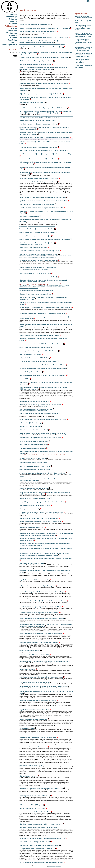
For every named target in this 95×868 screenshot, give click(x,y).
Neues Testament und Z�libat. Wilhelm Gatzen (34, 441)
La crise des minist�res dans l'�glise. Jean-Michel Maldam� (39, 414)
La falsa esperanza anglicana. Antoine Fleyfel (33, 719)
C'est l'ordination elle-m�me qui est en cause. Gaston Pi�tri (83, 61)
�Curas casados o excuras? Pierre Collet (32, 808)
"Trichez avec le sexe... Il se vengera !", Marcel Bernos (36, 61)
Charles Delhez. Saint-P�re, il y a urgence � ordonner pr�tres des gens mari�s (45, 239)
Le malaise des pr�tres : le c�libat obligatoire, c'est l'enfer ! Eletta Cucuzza (84, 49)
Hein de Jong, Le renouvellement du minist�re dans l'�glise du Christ (41, 863)
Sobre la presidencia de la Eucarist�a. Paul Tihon (35, 812)
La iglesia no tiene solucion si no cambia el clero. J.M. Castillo (39, 254)
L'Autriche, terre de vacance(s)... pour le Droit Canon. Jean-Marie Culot (41, 512)
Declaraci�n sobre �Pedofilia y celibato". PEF (34, 655)
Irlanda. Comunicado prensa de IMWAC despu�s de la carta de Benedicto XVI (44, 662)
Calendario (12, 35)
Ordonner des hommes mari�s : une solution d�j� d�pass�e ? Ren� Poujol (83, 42)
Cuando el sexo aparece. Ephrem (30, 651)
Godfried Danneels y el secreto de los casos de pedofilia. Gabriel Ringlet (42, 592)
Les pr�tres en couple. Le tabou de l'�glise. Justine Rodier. (38, 182)
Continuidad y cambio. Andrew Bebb (31, 765)
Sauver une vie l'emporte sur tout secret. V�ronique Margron (38, 159)
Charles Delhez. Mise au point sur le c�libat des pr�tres (37, 232)
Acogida (14, 14)
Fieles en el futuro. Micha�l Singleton (31, 805)
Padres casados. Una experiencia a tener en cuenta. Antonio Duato (40, 438)
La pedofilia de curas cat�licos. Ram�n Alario (34, 580)
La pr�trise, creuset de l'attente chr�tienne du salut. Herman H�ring (41, 47)
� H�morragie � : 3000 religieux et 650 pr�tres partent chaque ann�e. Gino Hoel (45, 308)
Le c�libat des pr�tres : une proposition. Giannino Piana (37, 121)
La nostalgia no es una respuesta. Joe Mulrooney (35, 796)
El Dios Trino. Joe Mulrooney (28, 776)
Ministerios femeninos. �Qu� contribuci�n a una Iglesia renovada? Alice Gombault (46, 559)
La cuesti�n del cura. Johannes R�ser (32, 563)
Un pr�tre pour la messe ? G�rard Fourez (33, 458)
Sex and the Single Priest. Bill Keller (31, 372)
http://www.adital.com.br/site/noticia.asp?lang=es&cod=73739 (35, 411)
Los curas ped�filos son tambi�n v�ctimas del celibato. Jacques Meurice (43, 601)
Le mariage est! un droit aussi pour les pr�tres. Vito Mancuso (39, 351)
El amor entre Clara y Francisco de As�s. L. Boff (35, 498)
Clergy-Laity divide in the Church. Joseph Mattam (35, 347)
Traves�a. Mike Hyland (27, 728)
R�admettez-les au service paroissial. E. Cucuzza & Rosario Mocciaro (41, 344)
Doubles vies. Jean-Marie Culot (29, 216)
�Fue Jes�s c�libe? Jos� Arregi (30, 423)
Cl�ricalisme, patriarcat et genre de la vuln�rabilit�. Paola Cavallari (41, 94)
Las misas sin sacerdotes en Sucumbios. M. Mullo (35, 505)
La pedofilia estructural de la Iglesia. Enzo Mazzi (34, 710)
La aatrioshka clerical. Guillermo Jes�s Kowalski (83, 17)
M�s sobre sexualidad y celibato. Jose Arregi (34, 430)
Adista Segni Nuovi (43, 406)
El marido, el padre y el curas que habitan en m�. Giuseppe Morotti (40, 405)
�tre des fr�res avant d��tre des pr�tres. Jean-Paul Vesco (39, 124)
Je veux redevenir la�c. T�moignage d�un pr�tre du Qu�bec (39, 335)
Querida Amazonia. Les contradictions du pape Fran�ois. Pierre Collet (41, 208)
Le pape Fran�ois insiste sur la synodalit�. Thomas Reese (38, 32)
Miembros (13, 24)
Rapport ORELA (24, 379)
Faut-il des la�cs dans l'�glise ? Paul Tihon (33, 445)
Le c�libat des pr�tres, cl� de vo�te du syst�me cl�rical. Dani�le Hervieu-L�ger (46, 154)
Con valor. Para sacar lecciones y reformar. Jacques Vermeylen (39, 613)
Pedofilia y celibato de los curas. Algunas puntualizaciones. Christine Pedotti (43, 686)
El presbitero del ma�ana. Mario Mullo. (32, 528)
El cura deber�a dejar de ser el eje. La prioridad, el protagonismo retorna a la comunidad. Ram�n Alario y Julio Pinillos (43, 281)
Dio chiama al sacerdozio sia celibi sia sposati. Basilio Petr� (38, 277)
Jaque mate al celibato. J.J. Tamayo (30, 354)
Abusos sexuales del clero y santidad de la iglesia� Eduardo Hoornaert (42, 619)
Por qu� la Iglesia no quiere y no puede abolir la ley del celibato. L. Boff (42, 502)
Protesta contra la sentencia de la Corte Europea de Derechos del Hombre (42, 433)
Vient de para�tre (9, 45)
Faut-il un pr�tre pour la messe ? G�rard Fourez (35, 466)
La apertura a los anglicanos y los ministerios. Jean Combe (38, 701)
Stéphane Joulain (52, 684)
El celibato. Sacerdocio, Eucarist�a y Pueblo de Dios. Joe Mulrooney (41, 824)
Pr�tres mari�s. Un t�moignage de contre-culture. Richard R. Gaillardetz (42, 375)
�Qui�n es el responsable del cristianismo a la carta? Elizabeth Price (41, 788)
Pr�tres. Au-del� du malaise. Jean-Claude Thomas (35, 64)
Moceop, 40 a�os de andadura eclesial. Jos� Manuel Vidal (38, 268)
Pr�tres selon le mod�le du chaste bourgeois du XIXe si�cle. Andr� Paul (43, 151)
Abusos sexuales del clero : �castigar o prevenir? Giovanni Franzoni (41, 634)
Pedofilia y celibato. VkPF (27, 669)
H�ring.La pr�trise (25, 49)
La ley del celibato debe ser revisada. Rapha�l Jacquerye (37, 586)
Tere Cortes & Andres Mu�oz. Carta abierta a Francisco (37, 229)
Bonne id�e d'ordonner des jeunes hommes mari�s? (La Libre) (39, 251)
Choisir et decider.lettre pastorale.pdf (29, 85)
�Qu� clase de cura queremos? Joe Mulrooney (34, 401)
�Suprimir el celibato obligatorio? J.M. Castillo (34, 358)
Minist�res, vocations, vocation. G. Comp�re (34, 488)
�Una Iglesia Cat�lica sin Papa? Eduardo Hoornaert (36, 409)
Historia (14, 21)
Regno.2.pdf (23, 104)
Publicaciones (11, 26)
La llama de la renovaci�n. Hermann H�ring (33, 463)
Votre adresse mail (13, 52)
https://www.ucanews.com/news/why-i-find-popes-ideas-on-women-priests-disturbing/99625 (42, 44)
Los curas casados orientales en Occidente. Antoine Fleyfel (38, 738)
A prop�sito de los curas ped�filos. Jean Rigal (34, 682)
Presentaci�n (11, 17)
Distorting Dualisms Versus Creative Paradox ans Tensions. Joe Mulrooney (43, 368)
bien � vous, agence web (54, 866)
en (85, 1)
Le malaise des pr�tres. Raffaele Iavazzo (32, 103)
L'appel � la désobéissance (26, 514)
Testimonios (12, 33)
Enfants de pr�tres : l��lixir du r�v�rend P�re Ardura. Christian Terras (43, 197)
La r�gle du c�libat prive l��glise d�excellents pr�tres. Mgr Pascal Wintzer (44, 84)
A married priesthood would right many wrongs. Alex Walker (38, 361)
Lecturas (13, 28)
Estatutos (13, 19)
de (91, 1)
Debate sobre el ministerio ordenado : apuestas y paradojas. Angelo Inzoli (42, 838)
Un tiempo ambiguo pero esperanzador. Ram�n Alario (36, 291)
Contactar (13, 42)
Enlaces (14, 38)
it (90, 1)
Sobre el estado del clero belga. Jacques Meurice (35, 842)
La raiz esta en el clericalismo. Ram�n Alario (33, 247)
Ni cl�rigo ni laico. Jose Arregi (29, 509)
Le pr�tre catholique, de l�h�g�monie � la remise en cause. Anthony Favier (84, 35)
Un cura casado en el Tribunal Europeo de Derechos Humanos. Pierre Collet (43, 419)
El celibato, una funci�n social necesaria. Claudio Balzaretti (38, 828)
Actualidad (13, 31)
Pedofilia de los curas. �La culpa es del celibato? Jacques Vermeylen (41, 677)
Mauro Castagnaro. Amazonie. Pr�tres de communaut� (37, 204)
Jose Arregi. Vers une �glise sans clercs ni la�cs (35, 236)
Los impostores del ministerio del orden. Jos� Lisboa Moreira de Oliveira (42, 365)
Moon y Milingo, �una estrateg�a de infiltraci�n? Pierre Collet (39, 845)
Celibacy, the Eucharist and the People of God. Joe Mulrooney (39, 260)
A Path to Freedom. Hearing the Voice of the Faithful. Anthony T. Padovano (42, 473)
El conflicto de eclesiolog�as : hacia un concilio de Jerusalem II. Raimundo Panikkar (46, 549)
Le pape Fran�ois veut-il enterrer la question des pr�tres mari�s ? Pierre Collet (83, 28)
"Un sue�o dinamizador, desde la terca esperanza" (34, 270)
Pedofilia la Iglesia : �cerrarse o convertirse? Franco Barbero (39, 643)
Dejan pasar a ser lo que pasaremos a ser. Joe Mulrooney (37, 849)
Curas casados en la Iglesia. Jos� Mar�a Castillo (35, 470)
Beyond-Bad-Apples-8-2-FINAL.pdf (29, 71)
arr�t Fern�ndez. (67, 435)
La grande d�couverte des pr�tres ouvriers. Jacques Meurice (39, 518)
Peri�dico (13, 40)
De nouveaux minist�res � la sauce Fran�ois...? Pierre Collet (39, 178)
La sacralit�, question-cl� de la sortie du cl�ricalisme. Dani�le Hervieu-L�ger (84, 55)
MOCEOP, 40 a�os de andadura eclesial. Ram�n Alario (37, 243)
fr (86, 1)
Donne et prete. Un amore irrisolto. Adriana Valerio (35, 273)
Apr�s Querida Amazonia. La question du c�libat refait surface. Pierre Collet (43, 201)
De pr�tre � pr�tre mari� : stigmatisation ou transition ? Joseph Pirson (42, 314)
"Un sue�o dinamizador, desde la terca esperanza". (31, 244)
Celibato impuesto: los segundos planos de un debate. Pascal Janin (40, 607)
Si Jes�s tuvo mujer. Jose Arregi (30, 426)
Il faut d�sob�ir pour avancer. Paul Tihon (33, 448)
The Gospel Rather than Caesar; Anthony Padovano (35, 294)
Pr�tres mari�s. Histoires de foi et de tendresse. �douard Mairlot (40, 522)
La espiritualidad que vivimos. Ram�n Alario (33, 747)
